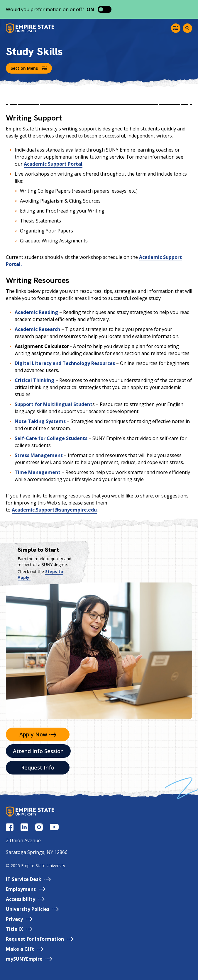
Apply (38, 734)
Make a (25, 949)
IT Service (28, 879)
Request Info (38, 767)
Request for (40, 939)
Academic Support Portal (53, 164)
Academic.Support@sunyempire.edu (54, 510)
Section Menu (29, 68)
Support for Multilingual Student (54, 404)
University (32, 909)
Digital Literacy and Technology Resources (65, 363)
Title (19, 929)
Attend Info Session (38, 751)
